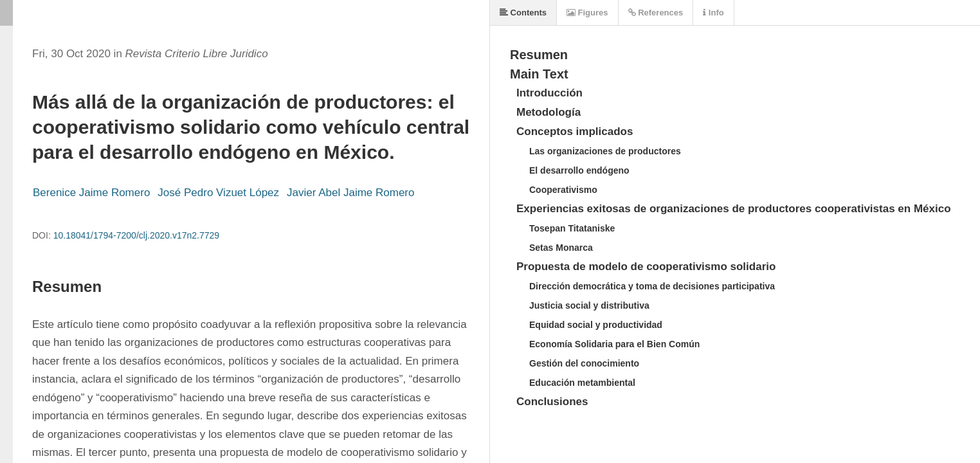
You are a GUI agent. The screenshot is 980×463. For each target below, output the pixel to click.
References (656, 13)
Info (713, 13)
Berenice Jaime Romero (91, 193)
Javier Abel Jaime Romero (350, 193)
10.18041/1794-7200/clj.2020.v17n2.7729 (136, 235)
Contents (523, 13)
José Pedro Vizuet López (218, 193)
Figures (587, 13)
